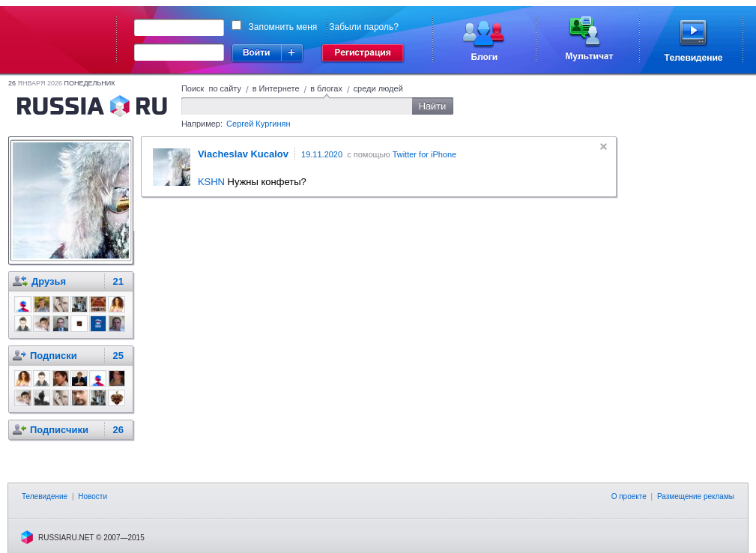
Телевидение (45, 496)
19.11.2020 (322, 154)
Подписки (54, 356)
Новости (93, 496)
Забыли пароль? (364, 27)
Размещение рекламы (696, 496)
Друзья (49, 281)
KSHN (211, 182)
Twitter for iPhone (425, 154)
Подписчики (59, 430)
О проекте (629, 496)
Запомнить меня (283, 27)
